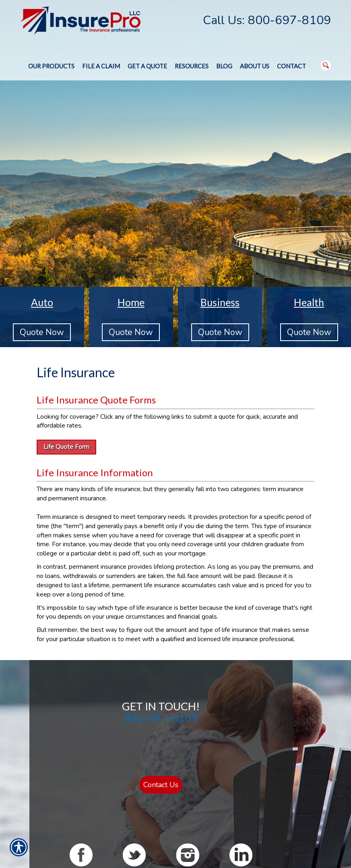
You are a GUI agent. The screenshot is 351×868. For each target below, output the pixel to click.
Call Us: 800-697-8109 (267, 20)
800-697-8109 (161, 718)
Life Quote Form (66, 447)
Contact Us (161, 785)
